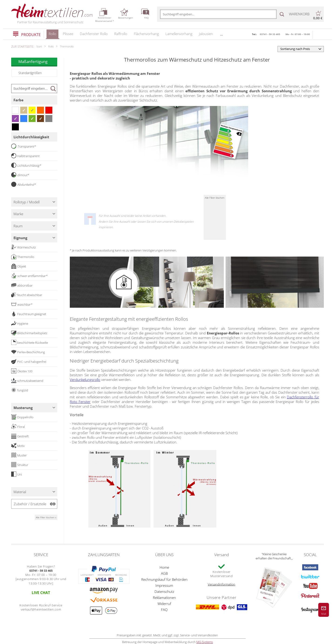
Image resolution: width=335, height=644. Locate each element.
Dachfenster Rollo (94, 34)
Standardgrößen (30, 73)
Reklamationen (164, 598)
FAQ (164, 610)
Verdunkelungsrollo (85, 380)
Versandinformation (221, 584)
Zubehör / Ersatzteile (30, 504)
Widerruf (164, 604)
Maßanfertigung (38, 61)
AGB (164, 573)
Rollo (52, 35)
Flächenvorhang (146, 34)
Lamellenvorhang (179, 34)
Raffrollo (121, 34)
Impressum (164, 585)
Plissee (68, 34)
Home (164, 567)
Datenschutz (164, 591)
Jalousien (206, 34)
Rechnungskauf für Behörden (164, 579)
